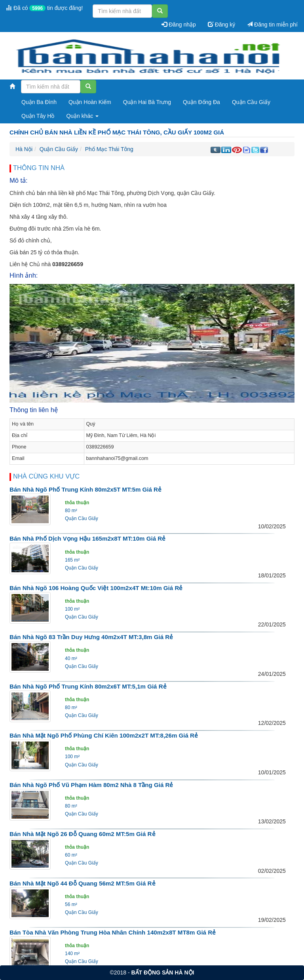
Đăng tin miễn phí (272, 25)
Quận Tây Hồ (38, 116)
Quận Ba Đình (39, 102)
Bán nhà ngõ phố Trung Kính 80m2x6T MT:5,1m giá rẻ (88, 686)
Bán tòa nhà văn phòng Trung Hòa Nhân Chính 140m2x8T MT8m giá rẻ (113, 932)
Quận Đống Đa (201, 102)
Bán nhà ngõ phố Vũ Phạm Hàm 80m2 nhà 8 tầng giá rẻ (91, 785)
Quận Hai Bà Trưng (147, 102)
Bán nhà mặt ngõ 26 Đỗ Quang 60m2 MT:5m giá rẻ (83, 834)
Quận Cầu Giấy (251, 102)
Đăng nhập (179, 25)
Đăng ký (221, 25)
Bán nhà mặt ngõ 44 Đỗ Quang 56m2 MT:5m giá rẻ (83, 883)
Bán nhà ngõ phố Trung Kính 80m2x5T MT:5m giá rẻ (85, 489)
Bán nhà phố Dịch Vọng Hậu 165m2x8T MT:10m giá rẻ (87, 538)
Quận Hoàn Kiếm (90, 102)
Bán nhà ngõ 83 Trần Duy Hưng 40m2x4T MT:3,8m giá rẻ (91, 637)
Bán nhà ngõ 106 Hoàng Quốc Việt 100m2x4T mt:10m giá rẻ (96, 588)
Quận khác (82, 116)
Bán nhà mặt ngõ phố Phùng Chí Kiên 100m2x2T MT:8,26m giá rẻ (104, 735)
